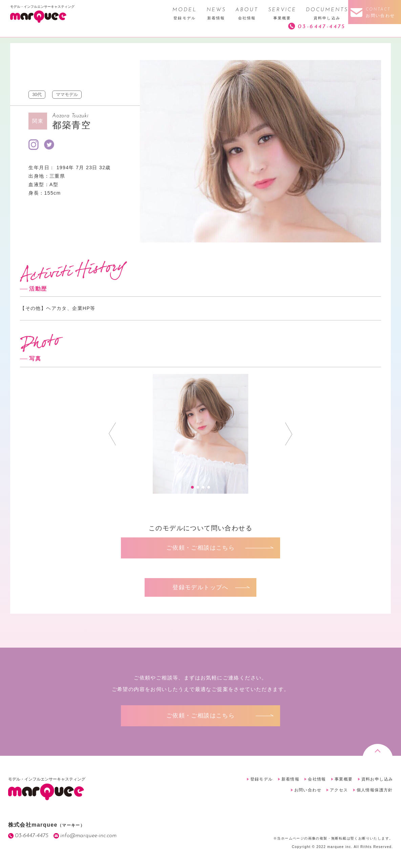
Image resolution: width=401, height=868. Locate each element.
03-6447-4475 (322, 27)
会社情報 (317, 779)
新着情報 (291, 779)
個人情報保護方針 (375, 790)
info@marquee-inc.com (88, 836)
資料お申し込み (377, 779)
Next (289, 434)
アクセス (339, 790)
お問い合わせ (308, 790)
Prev (112, 434)
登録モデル (262, 779)
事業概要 (344, 779)
